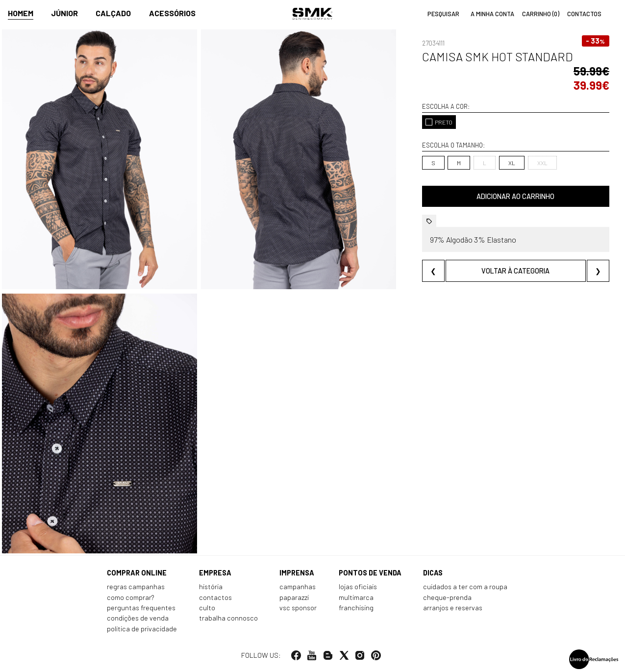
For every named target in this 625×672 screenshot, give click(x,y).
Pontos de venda (370, 573)
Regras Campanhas (136, 586)
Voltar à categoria (515, 271)
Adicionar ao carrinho (515, 196)
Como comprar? (131, 597)
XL (512, 163)
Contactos (215, 597)
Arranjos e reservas (453, 608)
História (211, 586)
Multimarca (356, 597)
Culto (207, 608)
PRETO (439, 122)
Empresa (215, 573)
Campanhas (298, 586)
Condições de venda (138, 618)
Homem (21, 13)
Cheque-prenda (447, 597)
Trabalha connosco (228, 618)
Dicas (433, 573)
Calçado (113, 13)
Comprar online (137, 573)
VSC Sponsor (298, 608)
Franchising (356, 608)
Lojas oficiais (358, 586)
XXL (542, 163)
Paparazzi (294, 597)
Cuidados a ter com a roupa (465, 586)
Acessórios (172, 13)
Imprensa (297, 573)
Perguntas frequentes (141, 608)
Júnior (64, 13)
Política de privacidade (142, 629)
